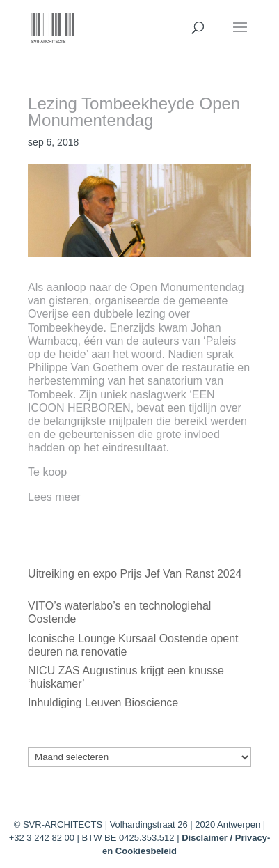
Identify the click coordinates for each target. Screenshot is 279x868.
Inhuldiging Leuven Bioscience (103, 703)
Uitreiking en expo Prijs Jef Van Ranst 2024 (135, 574)
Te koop (47, 472)
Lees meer (54, 497)
